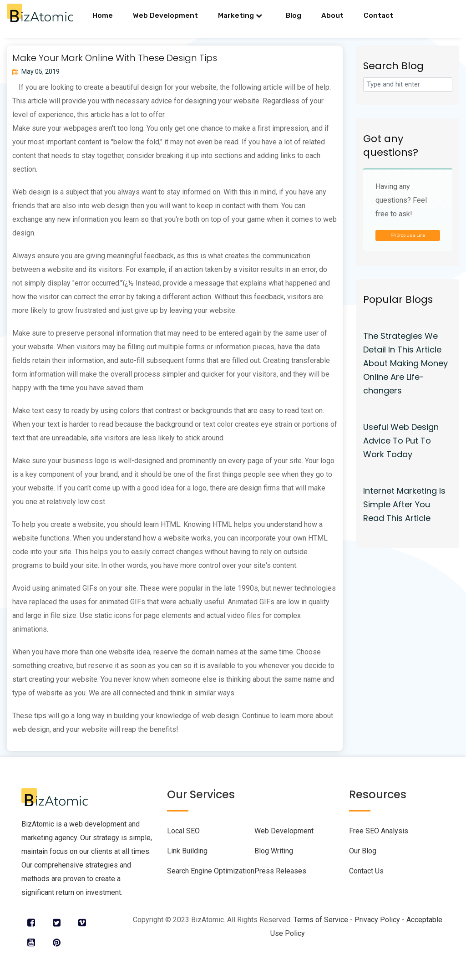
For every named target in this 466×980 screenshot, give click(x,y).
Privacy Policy (377, 920)
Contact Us (366, 871)
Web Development (165, 15)
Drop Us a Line (408, 235)
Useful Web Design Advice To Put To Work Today (401, 441)
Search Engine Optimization (211, 871)
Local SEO (183, 831)
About (332, 15)
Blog (294, 15)
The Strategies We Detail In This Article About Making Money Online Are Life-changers (405, 363)
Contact (378, 15)
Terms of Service (321, 920)
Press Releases (280, 871)
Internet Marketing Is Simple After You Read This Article (404, 504)
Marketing (240, 15)
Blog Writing (274, 851)
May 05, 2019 (36, 71)
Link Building (187, 851)
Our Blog (363, 851)
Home (103, 15)
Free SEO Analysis (379, 831)
